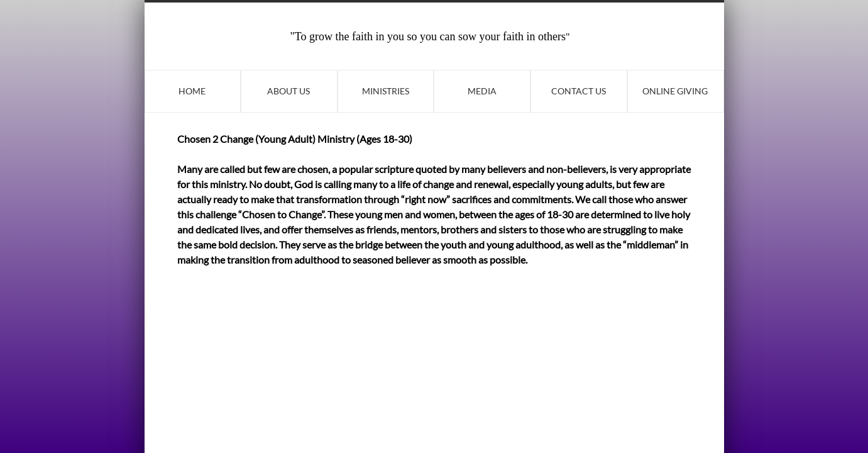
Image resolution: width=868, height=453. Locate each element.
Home (192, 91)
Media (482, 91)
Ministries (386, 91)
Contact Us (579, 91)
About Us (288, 91)
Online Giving (675, 91)
